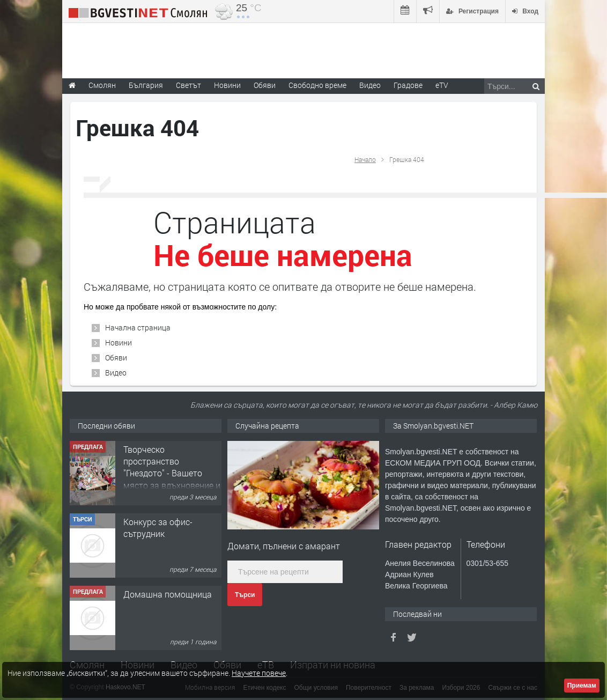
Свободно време (317, 85)
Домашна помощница (168, 594)
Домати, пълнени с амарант (284, 546)
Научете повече (259, 673)
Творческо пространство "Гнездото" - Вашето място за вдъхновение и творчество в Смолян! (172, 473)
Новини (227, 85)
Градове (408, 85)
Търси (245, 595)
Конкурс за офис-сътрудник (158, 528)
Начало (365, 159)
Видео (116, 373)
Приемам (582, 686)
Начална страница (138, 327)
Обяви (116, 358)
